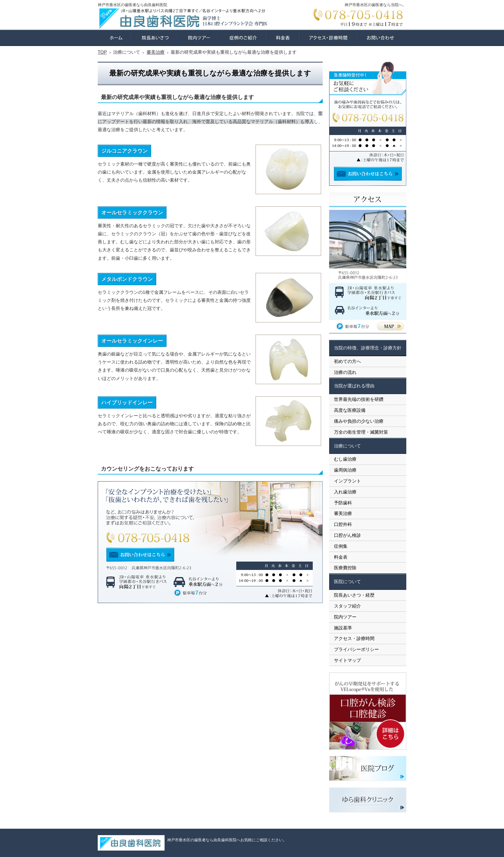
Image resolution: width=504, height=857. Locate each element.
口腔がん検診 (347, 535)
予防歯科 (343, 503)
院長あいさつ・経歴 (354, 595)
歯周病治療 (345, 470)
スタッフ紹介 (347, 606)
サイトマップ (347, 660)
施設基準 (343, 628)
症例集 (341, 546)
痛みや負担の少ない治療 (359, 421)
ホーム (115, 38)
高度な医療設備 (350, 410)
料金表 (341, 557)
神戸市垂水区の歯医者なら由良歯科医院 (132, 5)
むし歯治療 (345, 459)
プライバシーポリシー (356, 649)
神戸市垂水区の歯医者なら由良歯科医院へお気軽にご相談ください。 (227, 840)
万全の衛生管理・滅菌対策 (361, 432)
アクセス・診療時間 (354, 638)
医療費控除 (345, 568)
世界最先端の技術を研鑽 (359, 399)
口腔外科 (343, 524)
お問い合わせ (382, 38)
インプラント (347, 481)
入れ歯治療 (345, 492)
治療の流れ (345, 372)
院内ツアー (345, 617)
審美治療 (343, 513)
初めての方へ (347, 361)
